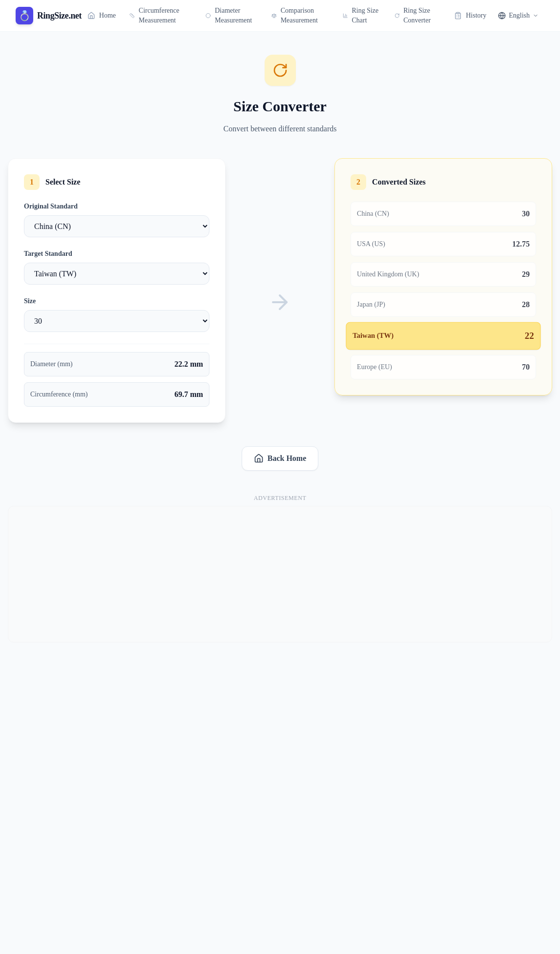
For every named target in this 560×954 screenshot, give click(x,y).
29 (526, 274)
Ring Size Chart (361, 15)
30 (526, 214)
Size (30, 301)
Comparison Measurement (295, 15)
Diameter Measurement (229, 15)
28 (526, 304)
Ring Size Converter (413, 15)
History (470, 16)
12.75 (521, 244)
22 (529, 336)
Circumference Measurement (154, 15)
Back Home (280, 458)
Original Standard (51, 206)
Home (102, 16)
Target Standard (48, 254)
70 (526, 367)
